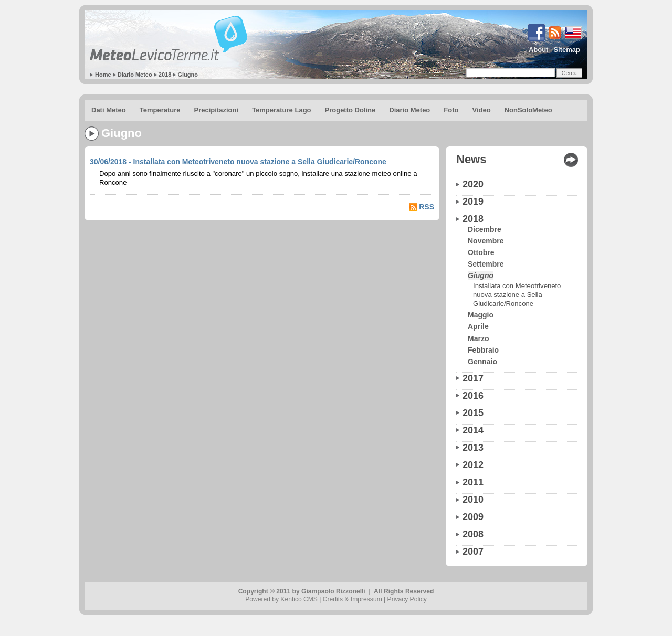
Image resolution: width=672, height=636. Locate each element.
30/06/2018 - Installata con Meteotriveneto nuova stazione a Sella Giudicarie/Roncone (238, 162)
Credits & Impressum (353, 599)
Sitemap (567, 50)
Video (481, 110)
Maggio (481, 315)
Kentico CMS (299, 599)
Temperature (160, 110)
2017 (473, 378)
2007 (473, 552)
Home (103, 75)
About (539, 50)
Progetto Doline (350, 110)
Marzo (478, 338)
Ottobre (481, 252)
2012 (473, 465)
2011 (473, 482)
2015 (473, 413)
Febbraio (483, 350)
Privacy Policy (407, 599)
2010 (473, 500)
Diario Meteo (135, 75)
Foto (451, 110)
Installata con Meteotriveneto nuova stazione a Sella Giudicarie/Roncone (517, 295)
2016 (473, 396)
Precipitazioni (217, 110)
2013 (473, 448)
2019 (473, 202)
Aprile (478, 326)
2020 (473, 184)
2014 (473, 430)
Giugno (188, 75)
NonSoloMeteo (528, 110)
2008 (473, 534)
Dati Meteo (109, 110)
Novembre (486, 241)
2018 (165, 75)
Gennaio (482, 362)
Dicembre (485, 229)
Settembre (486, 264)
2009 (473, 517)
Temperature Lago (281, 110)
